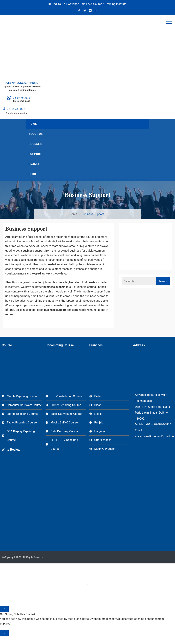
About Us (35, 134)
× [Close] (4, 609)
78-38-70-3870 (14, 109)
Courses (35, 144)
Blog (32, 174)
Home (33, 124)
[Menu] (169, 21)
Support (35, 154)
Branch (34, 164)
